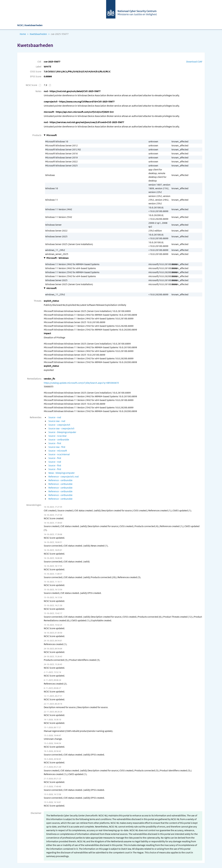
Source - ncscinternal (59, 454)
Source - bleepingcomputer (62, 432)
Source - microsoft (58, 451)
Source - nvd (55, 417)
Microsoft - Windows (58, 258)
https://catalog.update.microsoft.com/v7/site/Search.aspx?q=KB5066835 (81, 383)
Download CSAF (194, 62)
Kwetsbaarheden (38, 34)
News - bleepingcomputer (62, 473)
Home (23, 34)
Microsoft (52, 135)
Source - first (55, 443)
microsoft (51, 288)
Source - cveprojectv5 (59, 425)
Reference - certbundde (60, 480)
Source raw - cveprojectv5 (61, 429)
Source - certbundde (59, 440)
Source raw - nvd (57, 421)
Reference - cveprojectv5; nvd (64, 477)
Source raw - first (57, 447)
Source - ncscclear (58, 436)
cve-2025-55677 (60, 34)
